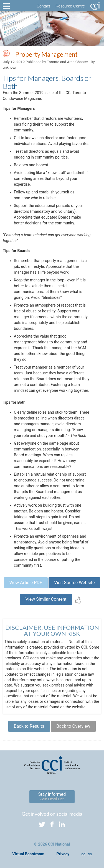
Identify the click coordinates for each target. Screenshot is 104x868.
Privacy (63, 854)
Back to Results (29, 726)
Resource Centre (70, 6)
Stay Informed (52, 796)
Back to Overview (73, 726)
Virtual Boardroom (28, 854)
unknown (10, 67)
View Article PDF (26, 583)
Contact (43, 6)
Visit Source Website (74, 583)
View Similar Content (46, 599)
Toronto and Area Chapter (67, 62)
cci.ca (87, 854)
